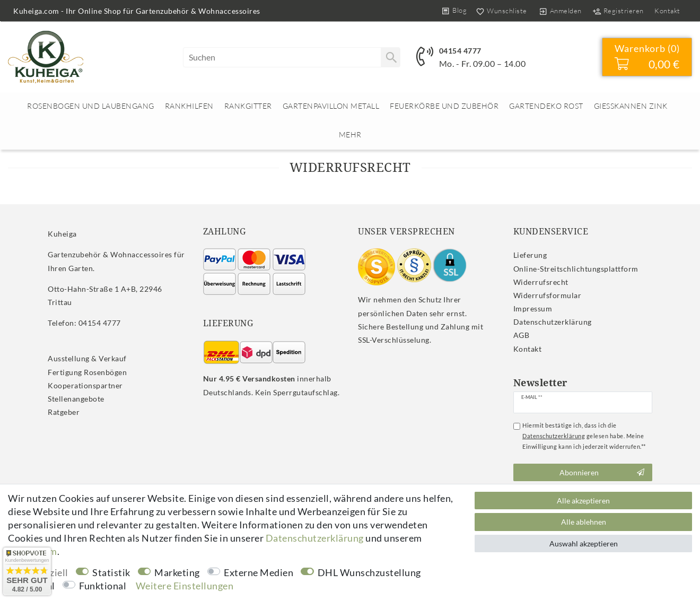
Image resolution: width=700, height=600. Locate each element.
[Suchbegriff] (292, 57)
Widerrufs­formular (548, 295)
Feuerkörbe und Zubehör (444, 106)
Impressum (533, 308)
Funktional (103, 586)
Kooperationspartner (85, 385)
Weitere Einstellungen (185, 586)
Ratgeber (64, 412)
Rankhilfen (189, 106)
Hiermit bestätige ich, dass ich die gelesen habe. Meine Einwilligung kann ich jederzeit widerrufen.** (584, 436)
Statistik (111, 572)
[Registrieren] (618, 11)
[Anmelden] (560, 11)
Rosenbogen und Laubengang (91, 106)
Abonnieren (602, 473)
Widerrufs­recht (541, 282)
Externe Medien (259, 572)
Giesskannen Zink (631, 106)
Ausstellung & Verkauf (87, 358)
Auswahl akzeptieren (584, 544)
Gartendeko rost (546, 106)
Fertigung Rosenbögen (87, 372)
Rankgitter (248, 106)
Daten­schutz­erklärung (553, 322)
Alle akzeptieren (583, 501)
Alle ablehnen (584, 522)
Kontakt (667, 11)
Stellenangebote (76, 399)
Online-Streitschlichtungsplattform (576, 269)
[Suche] (390, 57)
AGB (522, 335)
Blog (460, 10)
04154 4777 (460, 51)
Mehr (350, 134)
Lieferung (530, 255)
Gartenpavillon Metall (331, 106)
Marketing (177, 572)
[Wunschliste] (499, 11)
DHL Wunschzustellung (369, 572)
